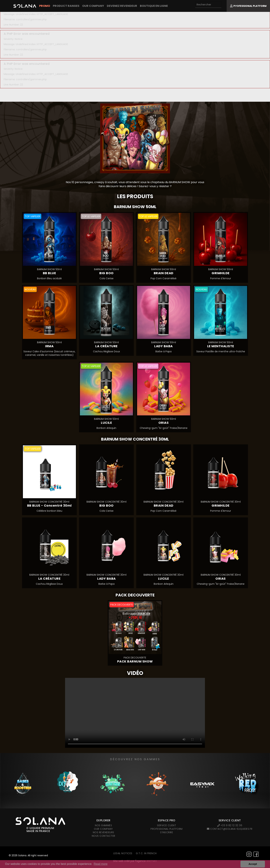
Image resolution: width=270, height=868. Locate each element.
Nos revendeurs (104, 832)
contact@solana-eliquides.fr (230, 829)
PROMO (45, 6)
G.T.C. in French (146, 853)
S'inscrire (167, 832)
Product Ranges (66, 6)
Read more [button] (100, 864)
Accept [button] (253, 864)
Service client (167, 825)
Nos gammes (103, 825)
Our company (93, 6)
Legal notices (123, 853)
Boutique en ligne (154, 6)
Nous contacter (104, 836)
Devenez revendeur (122, 6)
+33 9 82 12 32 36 (230, 825)
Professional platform (167, 829)
